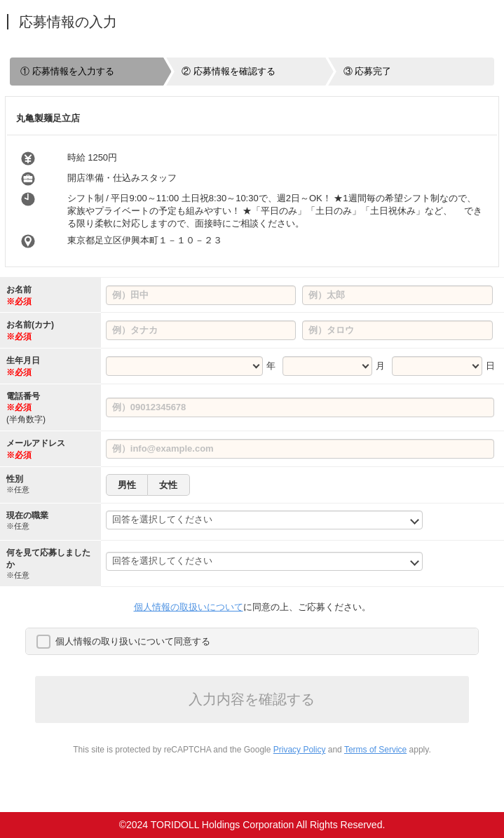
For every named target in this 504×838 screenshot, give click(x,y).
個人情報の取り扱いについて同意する (133, 641)
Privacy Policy (300, 750)
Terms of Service (375, 750)
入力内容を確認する (252, 699)
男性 (127, 485)
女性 (168, 485)
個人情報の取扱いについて (189, 607)
